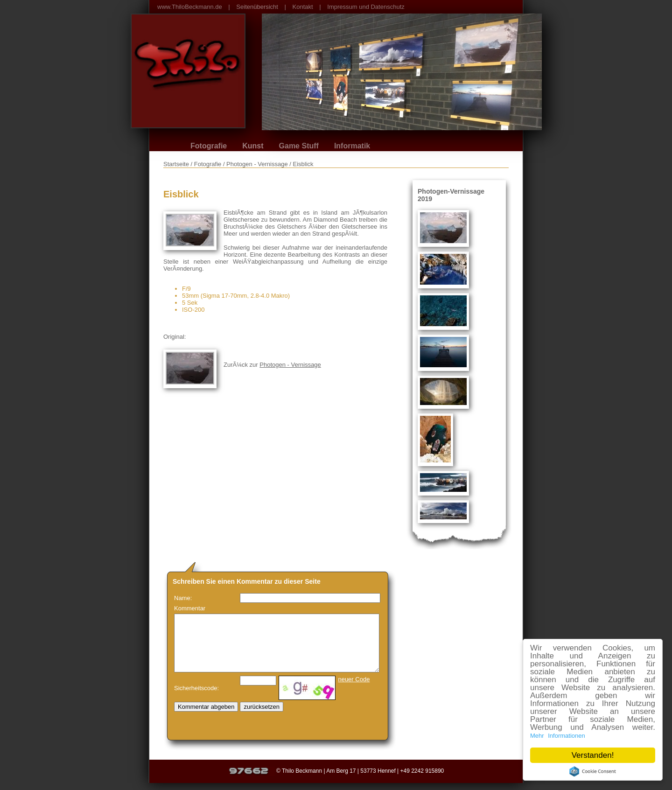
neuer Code (354, 679)
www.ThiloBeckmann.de (190, 7)
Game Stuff (299, 146)
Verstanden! (593, 755)
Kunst (253, 146)
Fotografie (209, 146)
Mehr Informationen (558, 736)
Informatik (352, 146)
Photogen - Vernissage (290, 365)
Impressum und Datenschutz (366, 7)
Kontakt (303, 7)
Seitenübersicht (257, 7)
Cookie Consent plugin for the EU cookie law (593, 771)
